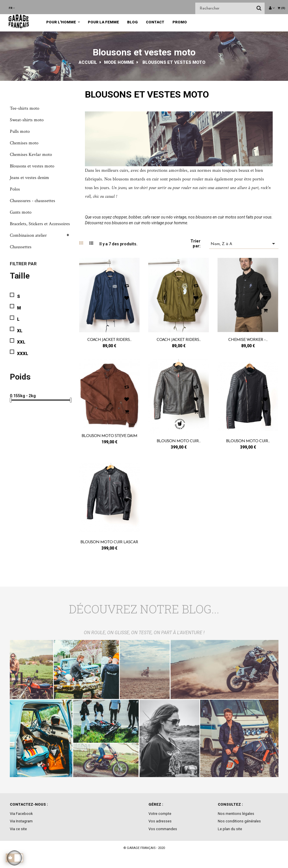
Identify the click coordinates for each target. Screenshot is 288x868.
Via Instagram (21, 821)
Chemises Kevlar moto (31, 155)
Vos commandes (163, 829)
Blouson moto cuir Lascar (109, 542)
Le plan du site (230, 829)
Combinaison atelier (28, 235)
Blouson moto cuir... (179, 441)
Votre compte (160, 814)
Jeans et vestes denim (29, 178)
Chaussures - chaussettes (32, 201)
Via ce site (18, 829)
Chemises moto (24, 143)
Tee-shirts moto (25, 108)
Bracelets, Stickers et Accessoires (40, 224)
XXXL (23, 354)
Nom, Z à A (244, 244)
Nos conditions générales (239, 821)
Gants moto (21, 212)
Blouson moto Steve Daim (109, 436)
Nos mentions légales (236, 814)
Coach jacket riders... (109, 340)
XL (20, 331)
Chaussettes (21, 247)
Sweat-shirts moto (27, 120)
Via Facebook (21, 814)
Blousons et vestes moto (32, 166)
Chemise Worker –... (248, 340)
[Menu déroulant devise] (12, 8)
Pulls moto (20, 131)
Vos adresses (160, 821)
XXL (21, 342)
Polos (15, 189)
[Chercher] (230, 8)
